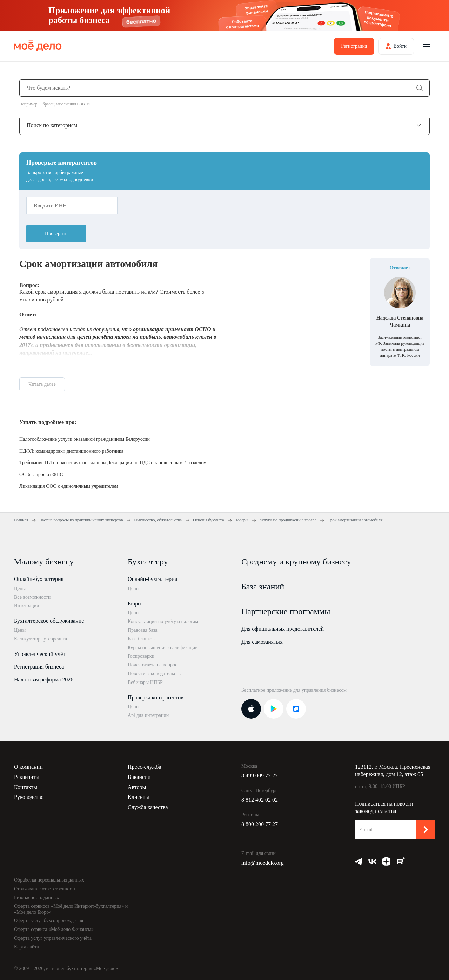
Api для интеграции (148, 715)
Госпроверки (141, 656)
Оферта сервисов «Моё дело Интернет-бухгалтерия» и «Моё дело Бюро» (71, 909)
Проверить (56, 234)
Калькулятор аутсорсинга (41, 639)
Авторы (137, 787)
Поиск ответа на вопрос (153, 665)
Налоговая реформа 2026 (44, 680)
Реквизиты (27, 777)
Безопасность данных (37, 897)
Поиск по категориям (52, 125)
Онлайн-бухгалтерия (39, 579)
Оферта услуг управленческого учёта (53, 938)
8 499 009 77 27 (260, 776)
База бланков (141, 639)
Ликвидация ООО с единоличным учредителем (69, 486)
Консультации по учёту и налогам (163, 621)
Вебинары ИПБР (145, 682)
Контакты (26, 787)
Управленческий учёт (40, 654)
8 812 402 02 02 (260, 800)
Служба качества (148, 807)
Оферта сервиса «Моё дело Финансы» (54, 929)
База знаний (263, 587)
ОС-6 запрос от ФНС (41, 475)
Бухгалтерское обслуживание (49, 621)
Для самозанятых (262, 642)
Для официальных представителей (283, 629)
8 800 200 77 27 (260, 824)
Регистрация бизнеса (39, 667)
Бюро (134, 604)
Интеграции (26, 606)
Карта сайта (26, 947)
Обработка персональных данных (49, 880)
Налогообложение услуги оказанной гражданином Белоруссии (85, 439)
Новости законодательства (155, 674)
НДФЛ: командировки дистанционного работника (71, 451)
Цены (20, 588)
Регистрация (354, 46)
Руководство (29, 797)
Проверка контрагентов (156, 697)
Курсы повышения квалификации (163, 648)
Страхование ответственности (45, 889)
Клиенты (138, 797)
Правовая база (143, 630)
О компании (28, 767)
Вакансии (139, 777)
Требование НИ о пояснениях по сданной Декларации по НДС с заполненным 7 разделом (113, 463)
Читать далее (42, 384)
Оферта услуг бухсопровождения (49, 921)
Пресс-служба (145, 767)
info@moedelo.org (263, 863)
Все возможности (32, 597)
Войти (400, 46)
